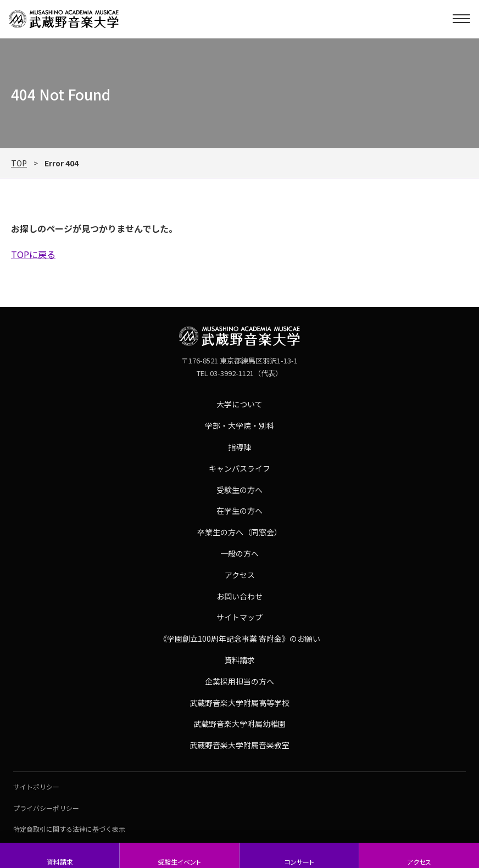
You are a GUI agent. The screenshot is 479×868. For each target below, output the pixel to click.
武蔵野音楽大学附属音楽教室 (239, 745)
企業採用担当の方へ (239, 681)
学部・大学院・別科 (239, 425)
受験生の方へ (239, 490)
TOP (19, 163)
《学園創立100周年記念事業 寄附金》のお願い (240, 639)
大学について (239, 404)
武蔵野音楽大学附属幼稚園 (239, 724)
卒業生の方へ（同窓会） (239, 532)
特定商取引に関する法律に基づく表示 (69, 829)
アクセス (419, 862)
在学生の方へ (239, 511)
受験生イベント (179, 862)
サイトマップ (239, 617)
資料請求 (60, 862)
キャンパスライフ (239, 468)
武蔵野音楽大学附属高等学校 (239, 703)
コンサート (299, 862)
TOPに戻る (33, 254)
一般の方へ (239, 553)
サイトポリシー (36, 786)
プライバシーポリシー (46, 808)
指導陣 (239, 447)
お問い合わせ (239, 596)
